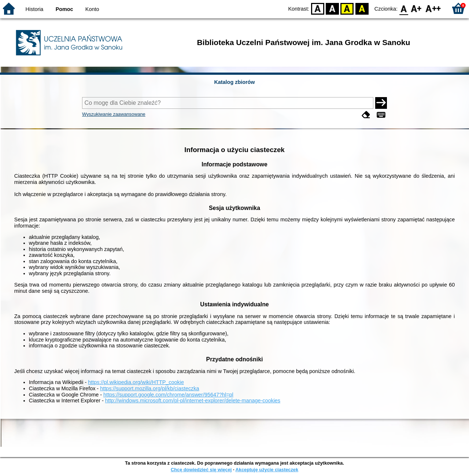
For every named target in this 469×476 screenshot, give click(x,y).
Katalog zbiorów (234, 82)
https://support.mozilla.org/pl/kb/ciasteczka (149, 388)
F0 (404, 8)
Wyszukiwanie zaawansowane (114, 114)
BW (332, 8)
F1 (416, 8)
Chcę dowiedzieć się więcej (201, 470)
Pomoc (64, 9)
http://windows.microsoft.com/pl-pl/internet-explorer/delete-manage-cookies (193, 401)
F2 (433, 8)
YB (347, 8)
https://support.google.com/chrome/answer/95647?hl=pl (168, 395)
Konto (92, 9)
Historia (35, 9)
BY (362, 8)
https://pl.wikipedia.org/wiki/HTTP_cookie (136, 382)
